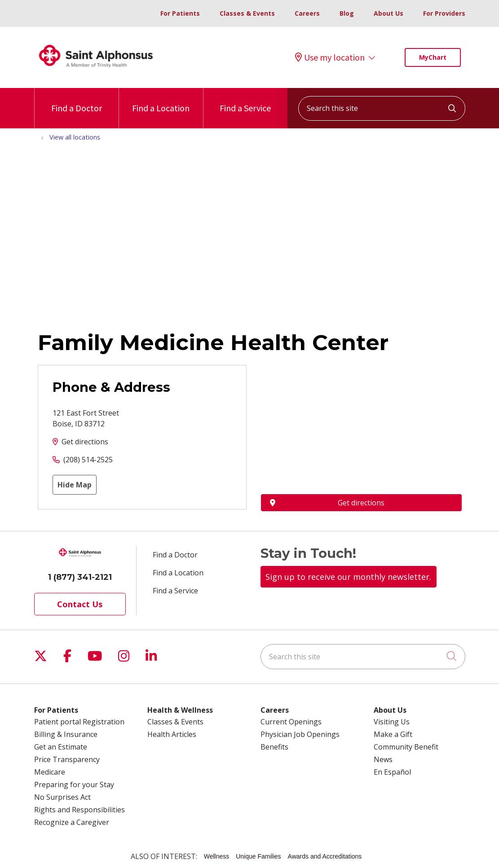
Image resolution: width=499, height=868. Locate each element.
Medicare (50, 772)
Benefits (274, 747)
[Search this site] (382, 108)
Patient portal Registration (79, 722)
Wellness (217, 856)
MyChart (433, 57)
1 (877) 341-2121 (80, 577)
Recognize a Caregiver (72, 822)
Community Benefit (406, 747)
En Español (392, 772)
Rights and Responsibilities (79, 810)
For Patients (180, 13)
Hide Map (75, 485)
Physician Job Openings (300, 734)
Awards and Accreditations (325, 856)
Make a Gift (393, 734)
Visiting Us (392, 722)
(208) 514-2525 (88, 460)
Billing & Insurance (66, 734)
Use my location (330, 57)
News (383, 759)
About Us (389, 13)
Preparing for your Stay (74, 785)
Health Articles (172, 734)
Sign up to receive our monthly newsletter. (348, 577)
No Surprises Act (62, 797)
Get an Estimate (61, 747)
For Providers (444, 13)
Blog (347, 13)
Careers (307, 13)
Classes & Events (247, 13)
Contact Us (80, 604)
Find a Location (161, 101)
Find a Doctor (77, 101)
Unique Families (258, 856)
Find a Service (245, 101)
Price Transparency (67, 759)
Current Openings (291, 722)
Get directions (85, 442)
